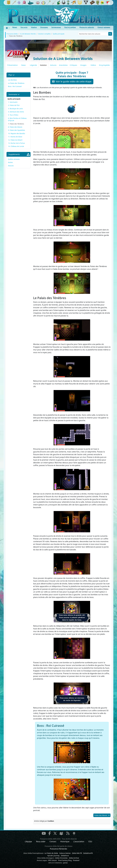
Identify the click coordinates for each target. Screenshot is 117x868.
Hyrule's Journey (53, 856)
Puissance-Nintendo (58, 849)
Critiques (73, 65)
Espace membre (104, 27)
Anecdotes (63, 65)
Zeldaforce (65, 856)
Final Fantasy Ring (65, 860)
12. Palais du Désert (15, 140)
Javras (65, 863)
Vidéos (34, 27)
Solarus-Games (65, 853)
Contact (53, 842)
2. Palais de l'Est (14, 105)
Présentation (13, 65)
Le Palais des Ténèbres (16, 83)
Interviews (56, 27)
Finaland (76, 860)
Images (83, 65)
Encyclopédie (70, 27)
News (15, 27)
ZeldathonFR (88, 853)
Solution (43, 65)
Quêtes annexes (14, 159)
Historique (65, 842)
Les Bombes (12, 80)
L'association (79, 842)
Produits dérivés (87, 27)
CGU (90, 842)
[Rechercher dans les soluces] (93, 34)
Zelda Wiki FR (77, 853)
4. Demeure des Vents (16, 112)
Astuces (53, 65)
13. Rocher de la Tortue (16, 143)
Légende (33, 65)
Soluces (24, 27)
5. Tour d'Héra (13, 115)
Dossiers (44, 27)
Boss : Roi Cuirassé (15, 86)
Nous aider (41, 842)
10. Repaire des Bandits (17, 133)
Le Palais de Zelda (51, 853)
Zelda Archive (74, 858)
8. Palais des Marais (15, 127)
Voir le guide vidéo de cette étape (72, 81)
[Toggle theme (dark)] (8, 28)
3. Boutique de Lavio (15, 109)
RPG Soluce (52, 860)
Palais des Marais (102, 815)
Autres (10, 162)
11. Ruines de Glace (15, 137)
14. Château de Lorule (16, 146)
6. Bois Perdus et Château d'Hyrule (17, 119)
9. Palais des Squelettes (17, 130)
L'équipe (28, 842)
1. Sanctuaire (13, 102)
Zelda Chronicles (61, 858)
